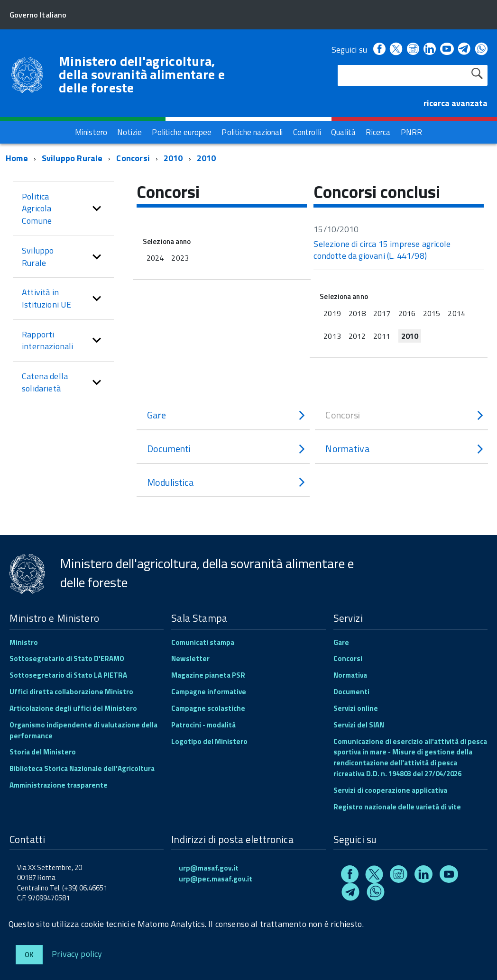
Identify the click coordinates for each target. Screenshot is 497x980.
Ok (29, 955)
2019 (332, 313)
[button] (97, 209)
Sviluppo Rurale (72, 158)
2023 (180, 258)
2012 (357, 336)
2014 (456, 313)
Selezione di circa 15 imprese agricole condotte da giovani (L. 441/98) (382, 250)
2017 (382, 313)
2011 (382, 336)
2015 (432, 313)
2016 (407, 313)
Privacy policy (77, 953)
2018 (357, 313)
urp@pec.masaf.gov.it (216, 879)
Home (17, 158)
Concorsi (133, 158)
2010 (173, 158)
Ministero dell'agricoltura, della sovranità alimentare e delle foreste (142, 74)
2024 (155, 258)
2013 (332, 336)
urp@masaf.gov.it (209, 868)
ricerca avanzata (456, 103)
